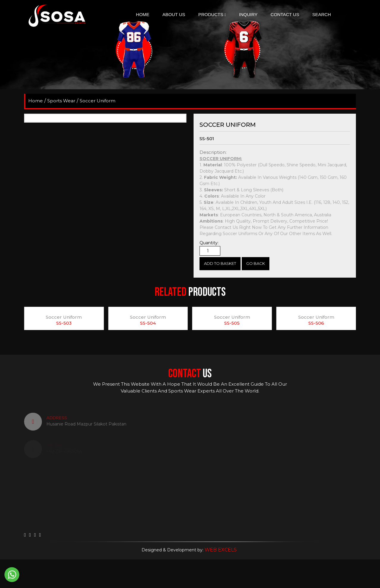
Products (212, 14)
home (36, 101)
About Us (174, 14)
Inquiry (248, 14)
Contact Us (285, 14)
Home (143, 14)
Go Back (256, 263)
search (322, 14)
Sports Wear (61, 101)
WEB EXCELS (221, 550)
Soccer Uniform (98, 101)
